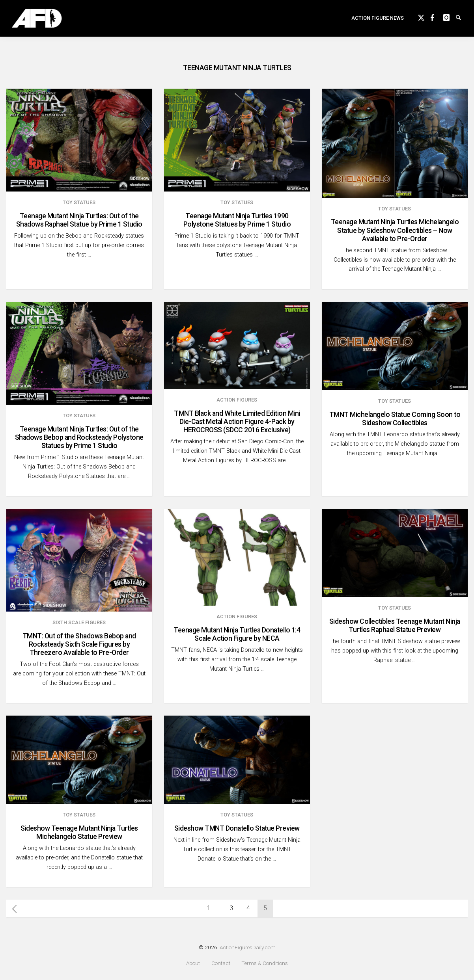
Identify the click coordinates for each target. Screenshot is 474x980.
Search (462, 20)
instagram (450, 20)
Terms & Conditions (265, 963)
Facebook (437, 20)
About (193, 963)
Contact (221, 963)
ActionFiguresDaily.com (248, 947)
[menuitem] (378, 22)
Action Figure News (378, 22)
